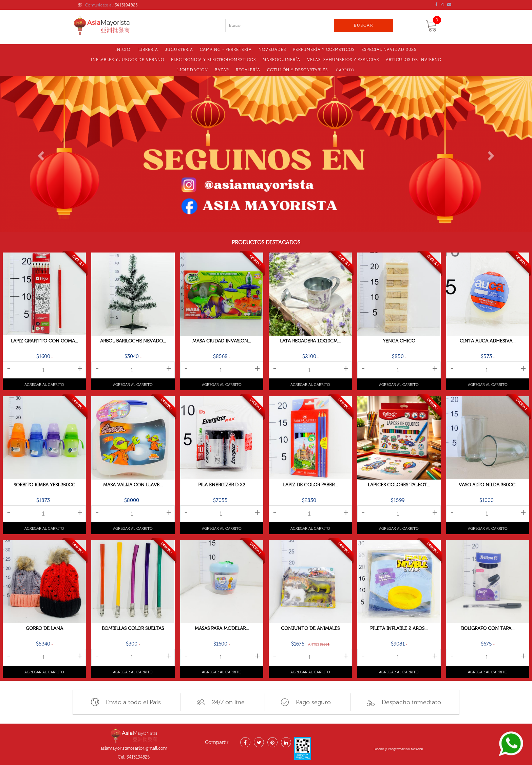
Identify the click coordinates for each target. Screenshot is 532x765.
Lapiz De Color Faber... (310, 485)
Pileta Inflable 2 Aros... (399, 628)
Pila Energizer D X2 (222, 485)
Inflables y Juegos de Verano (128, 60)
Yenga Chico (399, 341)
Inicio (123, 50)
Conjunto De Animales (310, 628)
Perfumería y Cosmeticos (324, 50)
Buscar (364, 25)
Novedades (272, 50)
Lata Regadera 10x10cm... (310, 341)
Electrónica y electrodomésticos (213, 60)
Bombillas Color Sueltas (133, 628)
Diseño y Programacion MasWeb (398, 749)
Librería (148, 50)
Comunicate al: (108, 5)
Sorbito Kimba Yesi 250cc (44, 485)
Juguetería (179, 50)
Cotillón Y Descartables (297, 70)
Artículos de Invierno (414, 60)
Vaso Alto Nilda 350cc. (488, 485)
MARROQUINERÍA (281, 60)
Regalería (248, 70)
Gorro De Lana (44, 628)
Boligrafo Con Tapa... (488, 628)
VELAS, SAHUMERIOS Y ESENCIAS (343, 60)
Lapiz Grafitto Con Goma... (44, 341)
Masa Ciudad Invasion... (222, 341)
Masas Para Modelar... (222, 628)
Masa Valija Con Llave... (133, 485)
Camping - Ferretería (226, 50)
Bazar (222, 70)
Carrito (345, 70)
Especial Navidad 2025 (389, 50)
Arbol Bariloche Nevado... (133, 341)
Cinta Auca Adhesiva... (488, 341)
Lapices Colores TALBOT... (399, 485)
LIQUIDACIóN (193, 70)
